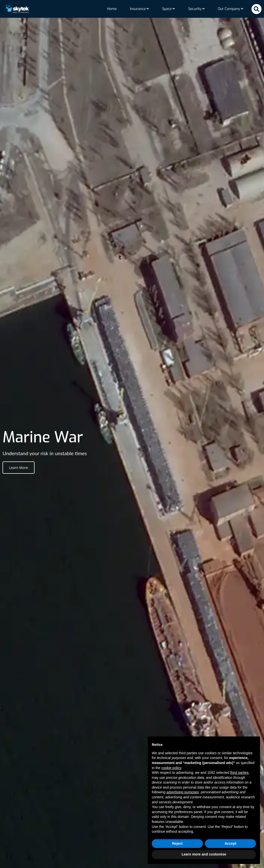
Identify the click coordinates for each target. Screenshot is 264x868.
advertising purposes (182, 792)
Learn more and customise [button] (204, 854)
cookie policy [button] (171, 768)
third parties (239, 773)
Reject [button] (177, 843)
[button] (256, 9)
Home (112, 9)
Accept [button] (231, 843)
